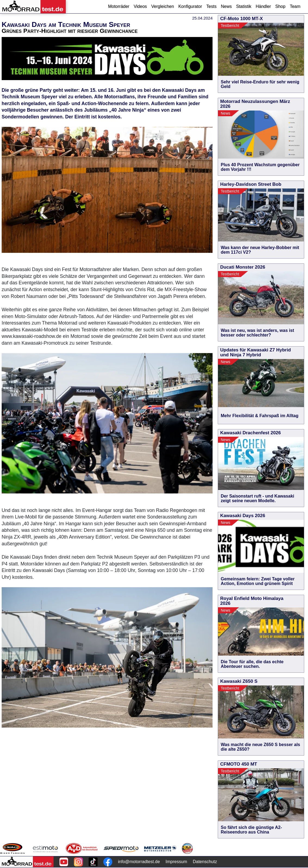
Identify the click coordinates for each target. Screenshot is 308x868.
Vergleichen (163, 6)
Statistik (244, 6)
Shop (280, 6)
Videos (140, 6)
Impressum (176, 862)
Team (295, 6)
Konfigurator (190, 6)
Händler (263, 6)
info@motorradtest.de (139, 862)
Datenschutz (205, 862)
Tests (211, 6)
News (226, 6)
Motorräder (119, 6)
